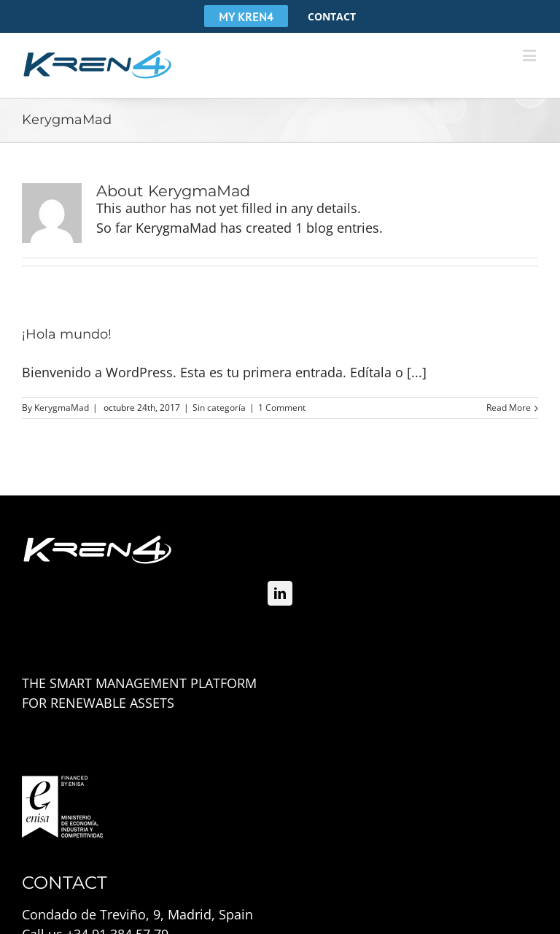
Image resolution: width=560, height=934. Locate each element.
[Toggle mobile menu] (530, 55)
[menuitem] (246, 16)
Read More (509, 408)
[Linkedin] (280, 593)
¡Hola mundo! (67, 334)
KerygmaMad (62, 408)
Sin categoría (219, 408)
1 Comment (282, 408)
